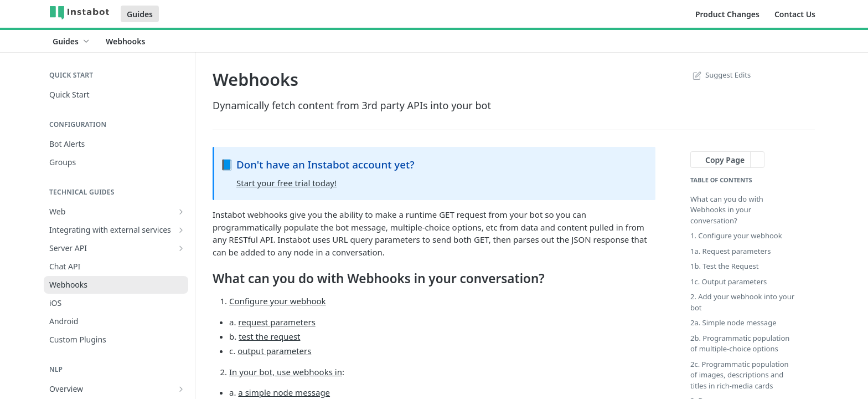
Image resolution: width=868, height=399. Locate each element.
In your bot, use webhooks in (286, 372)
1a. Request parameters (730, 251)
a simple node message (284, 392)
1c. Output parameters (728, 282)
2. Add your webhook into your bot (742, 302)
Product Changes (727, 14)
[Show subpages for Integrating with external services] (181, 230)
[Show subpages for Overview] (181, 389)
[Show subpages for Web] (181, 212)
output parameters (274, 351)
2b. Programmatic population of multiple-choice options (740, 344)
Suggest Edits (720, 75)
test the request (269, 336)
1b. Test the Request (724, 266)
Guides (140, 14)
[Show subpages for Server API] (181, 248)
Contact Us (795, 14)
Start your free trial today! (286, 183)
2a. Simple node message (733, 323)
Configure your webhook (278, 301)
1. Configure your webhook (736, 236)
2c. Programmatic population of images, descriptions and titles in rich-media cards (740, 375)
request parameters (277, 322)
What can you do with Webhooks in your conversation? (727, 210)
